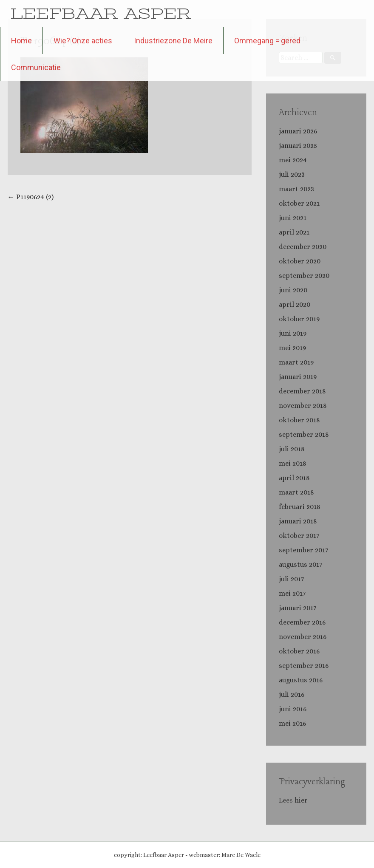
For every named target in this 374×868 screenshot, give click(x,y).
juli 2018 (292, 449)
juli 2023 (292, 174)
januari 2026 (298, 131)
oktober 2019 (299, 319)
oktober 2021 (299, 203)
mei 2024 (293, 160)
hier (302, 800)
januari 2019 (298, 377)
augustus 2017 (300, 564)
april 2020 (295, 304)
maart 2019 (296, 362)
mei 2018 (293, 463)
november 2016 (303, 637)
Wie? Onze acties (83, 41)
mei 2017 (292, 593)
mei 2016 (292, 723)
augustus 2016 (301, 680)
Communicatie (36, 67)
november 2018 (303, 406)
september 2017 (303, 550)
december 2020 (303, 247)
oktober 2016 (299, 651)
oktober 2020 (300, 261)
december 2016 (302, 622)
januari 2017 (297, 608)
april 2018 (294, 478)
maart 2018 (296, 492)
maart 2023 (296, 189)
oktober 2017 (299, 536)
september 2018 (304, 434)
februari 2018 (300, 507)
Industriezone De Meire (173, 41)
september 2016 (304, 666)
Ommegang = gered (267, 41)
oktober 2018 (299, 420)
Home (21, 41)
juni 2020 (293, 290)
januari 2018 (298, 521)
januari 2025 (298, 146)
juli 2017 (291, 579)
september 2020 (304, 276)
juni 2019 (293, 333)
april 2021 (294, 232)
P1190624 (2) (31, 197)
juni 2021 (293, 218)
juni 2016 (293, 709)
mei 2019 (292, 348)
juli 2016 (292, 694)
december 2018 (302, 391)
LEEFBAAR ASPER (101, 13)
